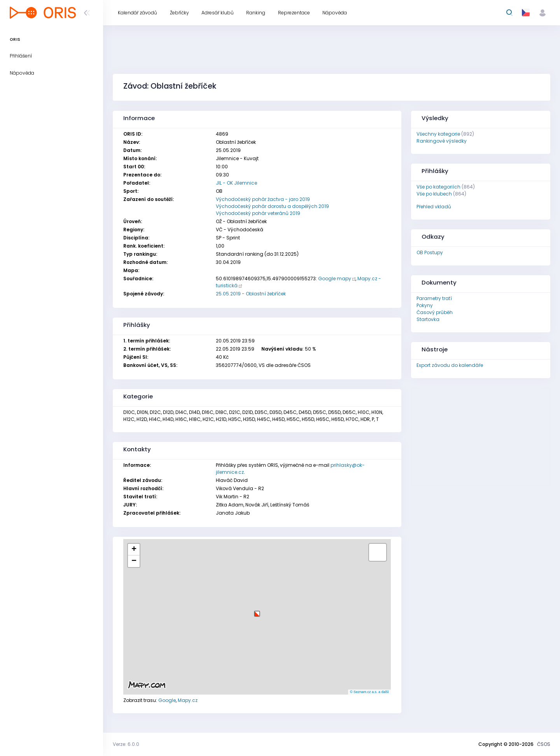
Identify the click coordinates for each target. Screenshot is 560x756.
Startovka (428, 319)
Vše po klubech (434, 194)
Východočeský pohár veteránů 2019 (258, 213)
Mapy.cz (188, 700)
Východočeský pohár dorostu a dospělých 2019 (272, 206)
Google (167, 700)
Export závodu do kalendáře (450, 365)
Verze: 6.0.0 (126, 744)
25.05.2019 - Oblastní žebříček (251, 294)
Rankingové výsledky (442, 141)
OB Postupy (430, 252)
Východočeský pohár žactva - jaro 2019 (263, 199)
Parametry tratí (434, 298)
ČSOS (544, 744)
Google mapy (335, 278)
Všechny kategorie (438, 134)
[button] (257, 611)
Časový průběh (435, 312)
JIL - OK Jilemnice (236, 183)
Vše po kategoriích (438, 187)
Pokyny (425, 305)
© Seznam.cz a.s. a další (369, 692)
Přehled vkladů (434, 207)
